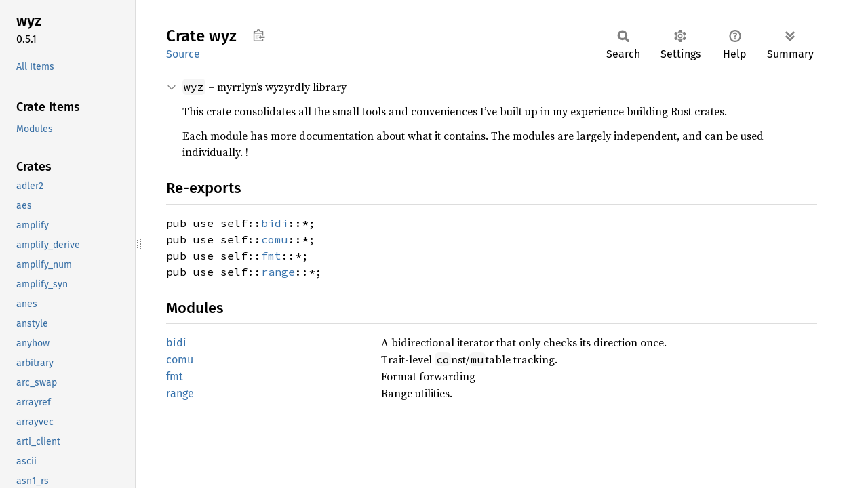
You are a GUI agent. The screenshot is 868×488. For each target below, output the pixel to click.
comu (275, 239)
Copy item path (259, 35)
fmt (271, 256)
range (278, 272)
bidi (275, 223)
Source (183, 54)
